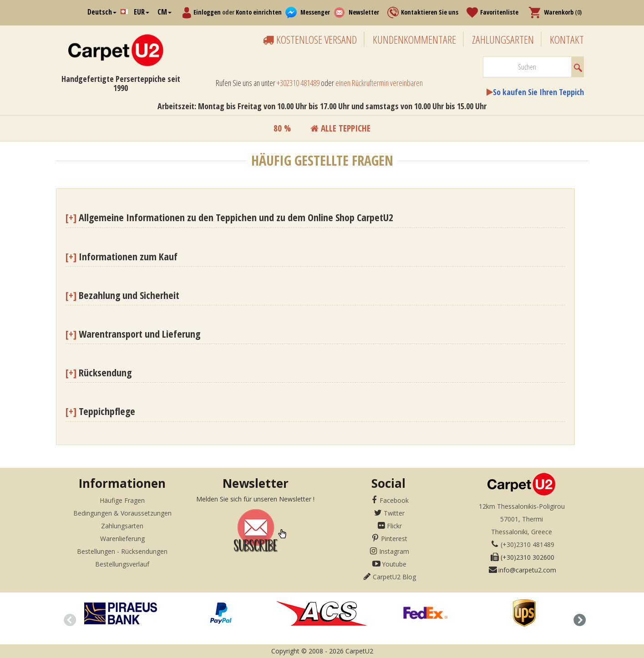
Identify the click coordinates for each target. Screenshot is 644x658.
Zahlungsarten (122, 526)
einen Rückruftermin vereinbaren (379, 83)
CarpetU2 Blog (394, 577)
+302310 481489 (298, 83)
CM (165, 12)
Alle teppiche (340, 128)
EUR (142, 12)
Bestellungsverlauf (122, 564)
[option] (120, 613)
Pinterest (394, 539)
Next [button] (577, 618)
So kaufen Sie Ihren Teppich (538, 92)
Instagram (394, 551)
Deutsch (102, 12)
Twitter (394, 513)
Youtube (394, 564)
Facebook (394, 500)
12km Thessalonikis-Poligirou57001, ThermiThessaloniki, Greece (522, 519)
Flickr (394, 526)
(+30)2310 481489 (527, 544)
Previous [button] (67, 618)
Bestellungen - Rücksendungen (122, 551)
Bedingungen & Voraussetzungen (122, 513)
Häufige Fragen (122, 500)
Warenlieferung (122, 539)
